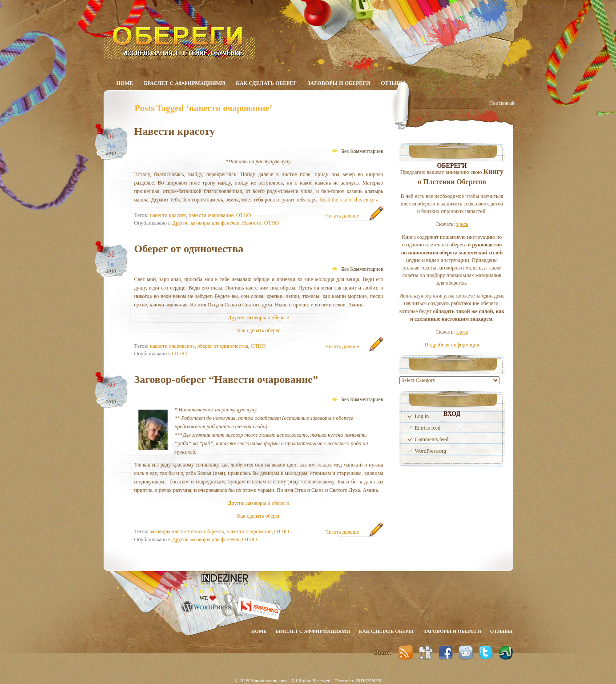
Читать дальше (342, 216)
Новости (252, 223)
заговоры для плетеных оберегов (187, 531)
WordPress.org (431, 451)
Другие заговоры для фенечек (206, 223)
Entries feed (428, 428)
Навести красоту (175, 131)
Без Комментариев (362, 151)
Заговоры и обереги (339, 83)
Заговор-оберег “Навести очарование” (226, 379)
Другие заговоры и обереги (258, 318)
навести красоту (168, 215)
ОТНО (244, 215)
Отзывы (393, 83)
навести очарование (211, 215)
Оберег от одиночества (189, 249)
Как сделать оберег (266, 83)
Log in (422, 416)
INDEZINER (368, 680)
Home (125, 83)
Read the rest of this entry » (349, 200)
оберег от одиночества (223, 346)
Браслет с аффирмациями (185, 83)
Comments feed (432, 439)
